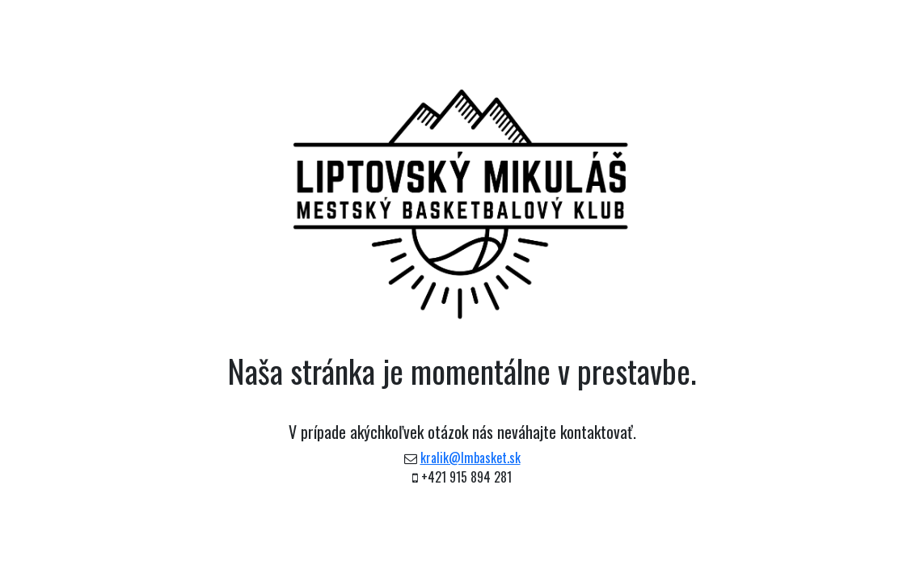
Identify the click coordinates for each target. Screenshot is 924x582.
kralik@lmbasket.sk (470, 458)
